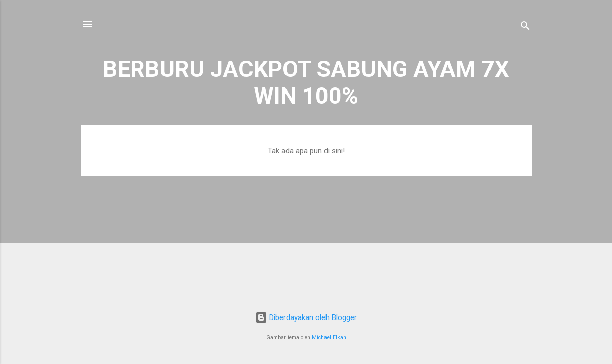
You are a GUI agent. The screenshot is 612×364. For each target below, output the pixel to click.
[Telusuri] (525, 28)
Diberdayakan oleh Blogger (306, 317)
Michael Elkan (329, 337)
